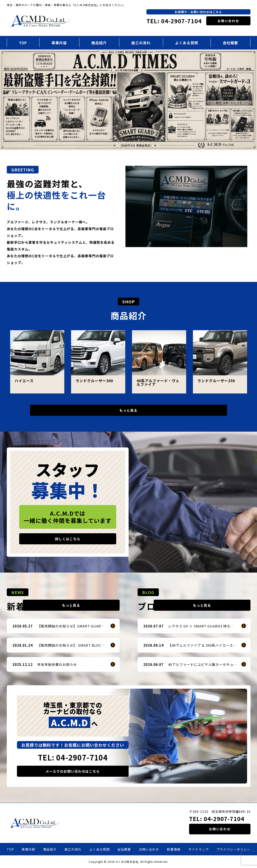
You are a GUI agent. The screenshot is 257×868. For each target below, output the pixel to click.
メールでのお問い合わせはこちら (73, 771)
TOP (23, 43)
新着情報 (174, 849)
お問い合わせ (228, 21)
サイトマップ (199, 849)
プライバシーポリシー (233, 849)
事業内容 (59, 43)
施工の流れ (141, 43)
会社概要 (230, 43)
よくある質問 (187, 43)
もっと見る (129, 410)
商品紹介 (99, 43)
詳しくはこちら (68, 539)
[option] (128, 100)
